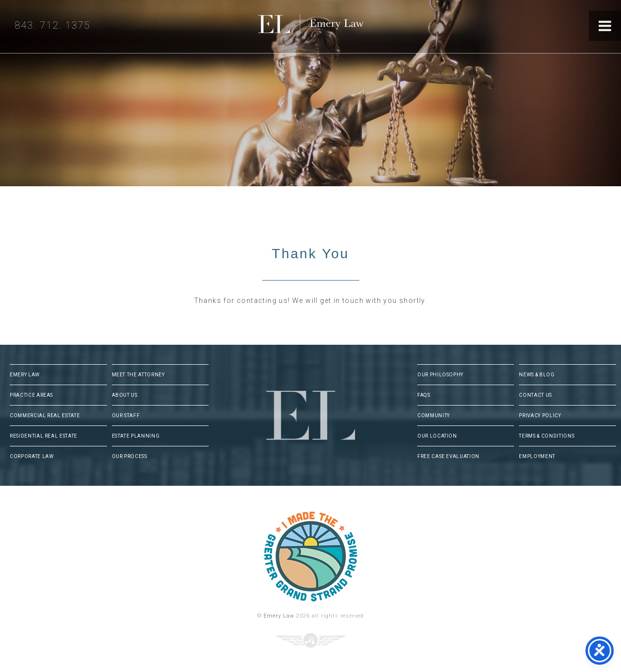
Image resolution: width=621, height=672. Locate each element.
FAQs (424, 395)
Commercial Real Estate (45, 416)
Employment (537, 456)
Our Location (437, 436)
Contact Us (535, 395)
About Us (125, 395)
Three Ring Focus (310, 640)
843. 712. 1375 (53, 25)
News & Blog (537, 375)
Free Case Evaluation (448, 456)
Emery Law (331, 27)
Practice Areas (31, 395)
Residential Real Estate (44, 436)
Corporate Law (32, 456)
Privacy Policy (540, 416)
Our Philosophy (440, 375)
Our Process (130, 456)
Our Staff (126, 416)
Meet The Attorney (138, 375)
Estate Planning (136, 436)
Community (434, 416)
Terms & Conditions (547, 436)
